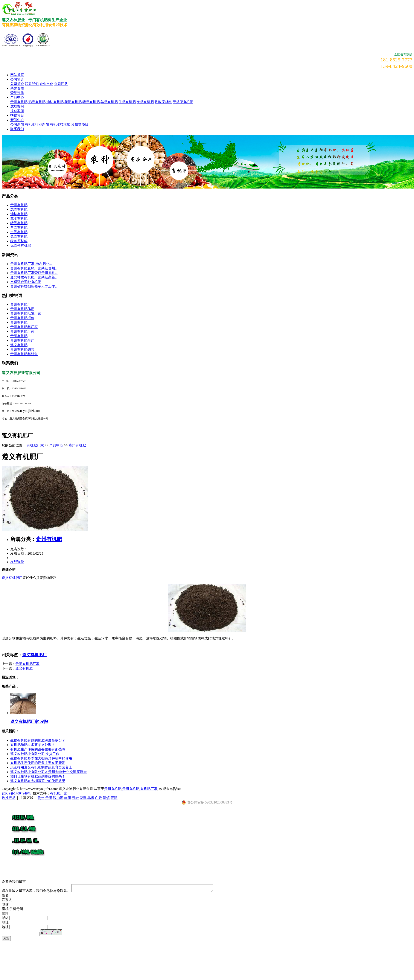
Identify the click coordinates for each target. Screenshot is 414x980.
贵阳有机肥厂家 (27, 664)
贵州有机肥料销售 (24, 354)
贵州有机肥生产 (22, 340)
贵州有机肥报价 (22, 318)
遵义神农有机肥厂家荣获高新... (34, 277)
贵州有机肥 (19, 102)
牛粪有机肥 (127, 102)
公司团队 (61, 84)
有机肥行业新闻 (37, 124)
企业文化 (46, 84)
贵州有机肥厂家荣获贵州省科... (34, 273)
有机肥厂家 (35, 445)
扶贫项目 (17, 115)
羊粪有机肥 (109, 102)
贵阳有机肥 (19, 336)
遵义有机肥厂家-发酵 (29, 722)
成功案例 (17, 106)
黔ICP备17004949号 (16, 793)
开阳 (114, 798)
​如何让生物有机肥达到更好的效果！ (38, 776)
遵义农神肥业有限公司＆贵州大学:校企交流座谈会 (49, 772)
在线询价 (17, 562)
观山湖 (58, 798)
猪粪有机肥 (91, 102)
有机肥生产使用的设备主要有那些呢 (38, 749)
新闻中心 (17, 120)
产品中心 (17, 97)
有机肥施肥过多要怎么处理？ (33, 745)
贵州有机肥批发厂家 (26, 313)
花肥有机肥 (73, 102)
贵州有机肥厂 (21, 304)
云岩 (75, 798)
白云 (99, 798)
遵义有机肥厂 (12, 578)
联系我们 (32, 84)
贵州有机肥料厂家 (24, 327)
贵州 (41, 798)
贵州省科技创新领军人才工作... (34, 286)
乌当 (91, 798)
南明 (68, 798)
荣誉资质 (17, 88)
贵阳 (49, 798)
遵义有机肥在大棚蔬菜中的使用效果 (38, 781)
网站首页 (17, 75)
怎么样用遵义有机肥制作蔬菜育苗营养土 (41, 767)
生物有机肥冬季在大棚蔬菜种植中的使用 (41, 758)
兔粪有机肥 (145, 102)
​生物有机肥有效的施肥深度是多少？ (38, 740)
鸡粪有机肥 (37, 102)
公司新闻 (17, 124)
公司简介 (17, 79)
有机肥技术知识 (62, 124)
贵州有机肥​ (19, 322)
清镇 (106, 798)
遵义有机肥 (19, 345)
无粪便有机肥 (183, 102)
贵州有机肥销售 (22, 349)
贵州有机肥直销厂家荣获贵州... (34, 268)
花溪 (83, 798)
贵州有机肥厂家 (22, 331)
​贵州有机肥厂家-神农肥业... (31, 264)
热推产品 (9, 798)
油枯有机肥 (55, 102)
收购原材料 (163, 102)
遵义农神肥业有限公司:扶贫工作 (35, 754)
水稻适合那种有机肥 (26, 282)
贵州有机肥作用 (22, 309)
